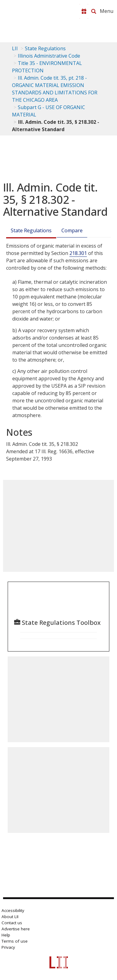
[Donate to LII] (84, 11)
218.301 (78, 253)
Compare (72, 230)
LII (15, 48)
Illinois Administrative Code (49, 56)
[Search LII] (94, 11)
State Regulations (45, 48)
